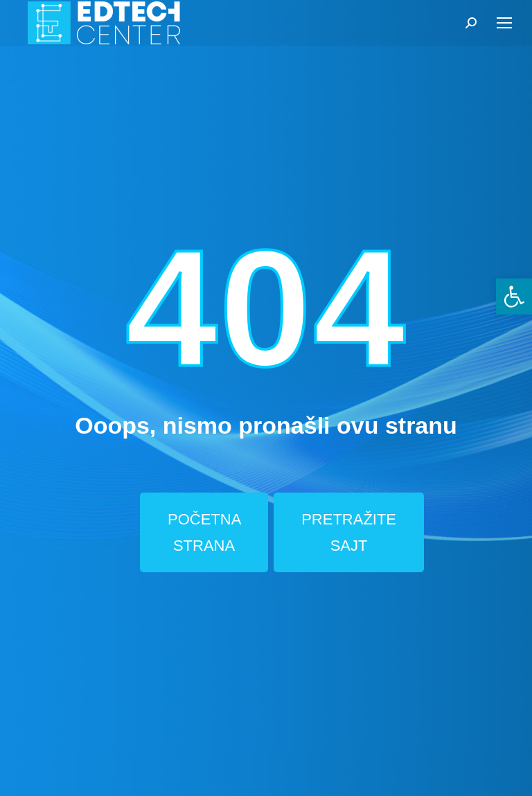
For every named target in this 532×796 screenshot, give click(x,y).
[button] (514, 297)
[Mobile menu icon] (504, 23)
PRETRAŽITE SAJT (349, 532)
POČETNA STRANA (204, 532)
